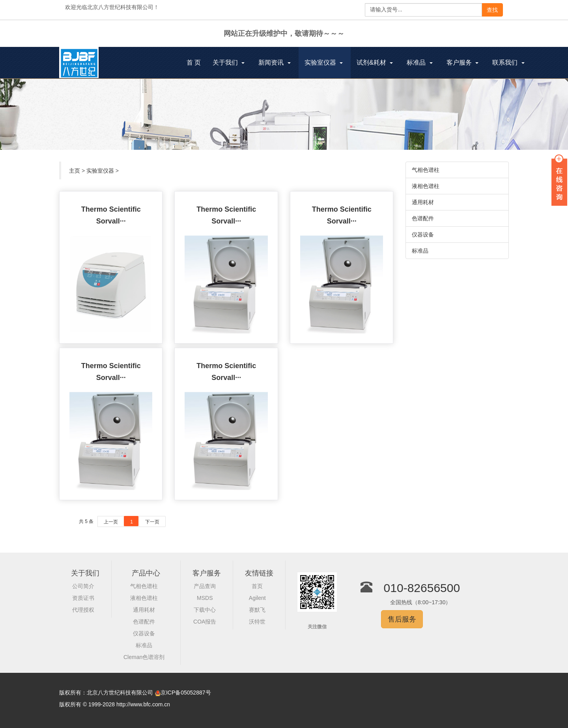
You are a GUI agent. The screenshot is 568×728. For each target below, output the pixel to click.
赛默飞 (257, 610)
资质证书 (83, 598)
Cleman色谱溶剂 (144, 657)
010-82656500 (422, 588)
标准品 (420, 251)
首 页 (197, 63)
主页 (75, 171)
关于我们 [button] (229, 62)
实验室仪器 (100, 171)
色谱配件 (423, 218)
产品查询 (205, 586)
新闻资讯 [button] (274, 62)
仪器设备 (423, 235)
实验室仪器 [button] (324, 62)
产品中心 (146, 573)
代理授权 (83, 610)
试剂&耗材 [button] (375, 62)
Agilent (257, 598)
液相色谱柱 (426, 186)
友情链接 (259, 573)
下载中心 (205, 610)
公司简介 (83, 586)
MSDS (205, 598)
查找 (492, 10)
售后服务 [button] (402, 619)
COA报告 (205, 622)
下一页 (152, 522)
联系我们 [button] (508, 62)
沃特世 (257, 622)
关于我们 (85, 573)
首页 (257, 586)
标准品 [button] (419, 62)
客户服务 (207, 573)
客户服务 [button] (462, 62)
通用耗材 (423, 202)
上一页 (111, 522)
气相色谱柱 (426, 170)
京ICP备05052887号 (186, 693)
